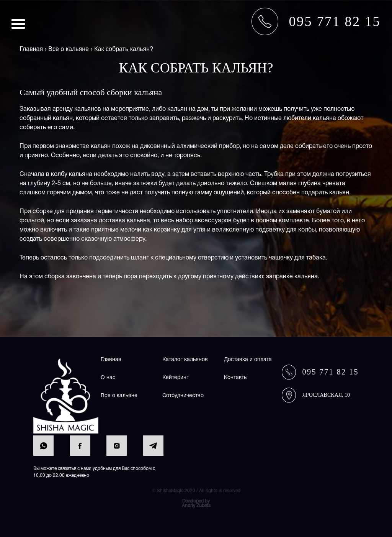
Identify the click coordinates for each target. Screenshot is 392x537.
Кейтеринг (176, 378)
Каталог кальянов (185, 360)
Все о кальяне (119, 396)
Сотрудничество (183, 396)
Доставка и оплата (248, 360)
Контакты (236, 378)
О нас (108, 378)
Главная (111, 360)
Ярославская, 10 (326, 395)
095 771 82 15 (330, 372)
